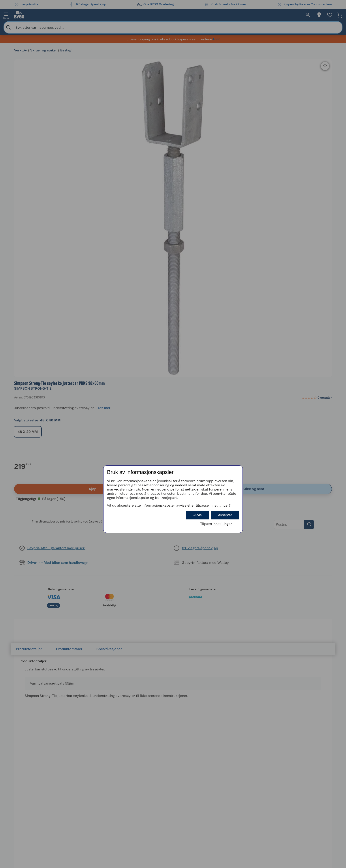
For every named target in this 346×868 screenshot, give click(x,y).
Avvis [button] (197, 515)
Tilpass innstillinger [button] (216, 524)
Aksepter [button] (225, 515)
